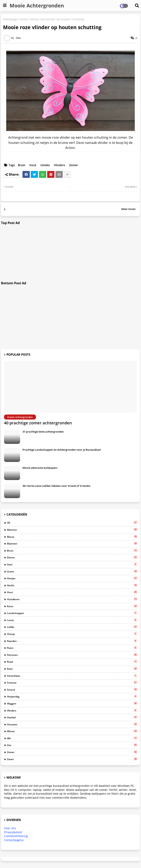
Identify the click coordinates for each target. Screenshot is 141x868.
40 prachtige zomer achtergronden (38, 423)
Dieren (72, 557)
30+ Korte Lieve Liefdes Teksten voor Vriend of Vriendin (56, 486)
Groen (72, 571)
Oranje (72, 634)
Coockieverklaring (16, 836)
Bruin (22, 165)
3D (72, 523)
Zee (72, 745)
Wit (72, 738)
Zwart (72, 759)
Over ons (10, 828)
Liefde (72, 627)
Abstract (72, 530)
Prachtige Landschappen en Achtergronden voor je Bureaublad (62, 450)
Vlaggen (72, 703)
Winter (72, 731)
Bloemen (72, 544)
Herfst (72, 585)
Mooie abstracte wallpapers (40, 468)
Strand (72, 690)
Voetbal (72, 717)
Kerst (72, 606)
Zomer (24, 19)
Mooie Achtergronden (37, 5)
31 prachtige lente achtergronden (43, 432)
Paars (72, 648)
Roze (72, 669)
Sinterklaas (72, 676)
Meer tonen (128, 209)
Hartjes (72, 578)
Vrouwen (72, 724)
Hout (33, 165)
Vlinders (59, 165)
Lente (72, 620)
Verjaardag (72, 696)
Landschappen (72, 613)
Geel (72, 564)
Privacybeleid (13, 832)
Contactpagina (14, 840)
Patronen (72, 655)
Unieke (45, 165)
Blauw (72, 537)
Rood (72, 662)
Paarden (72, 641)
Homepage (10, 19)
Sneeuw (72, 683)
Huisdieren (72, 599)
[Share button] (67, 174)
